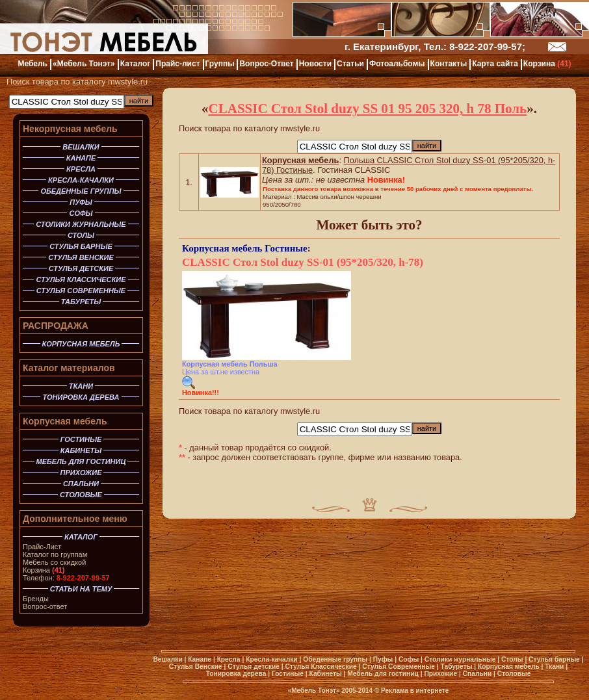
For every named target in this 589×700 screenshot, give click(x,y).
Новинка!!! (201, 393)
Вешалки (167, 659)
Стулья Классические (321, 667)
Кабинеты (326, 674)
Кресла (229, 659)
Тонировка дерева (236, 674)
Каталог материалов (69, 368)
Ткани (554, 667)
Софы (409, 659)
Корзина (44, 570)
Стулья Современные (399, 667)
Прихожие (440, 674)
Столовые (514, 674)
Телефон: (66, 578)
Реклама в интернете (415, 691)
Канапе (200, 659)
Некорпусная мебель (70, 129)
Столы (512, 659)
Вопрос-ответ (45, 606)
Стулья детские (254, 667)
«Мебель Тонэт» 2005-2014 (330, 691)
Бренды (36, 599)
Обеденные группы (335, 659)
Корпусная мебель (65, 421)
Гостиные (286, 248)
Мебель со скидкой (54, 562)
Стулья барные (554, 659)
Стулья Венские (196, 667)
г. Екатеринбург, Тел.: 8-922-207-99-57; (435, 46)
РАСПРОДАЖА (56, 326)
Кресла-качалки (271, 659)
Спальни (478, 674)
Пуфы (383, 659)
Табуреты (456, 667)
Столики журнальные (460, 659)
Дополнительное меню (75, 519)
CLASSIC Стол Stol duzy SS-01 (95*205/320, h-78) (303, 262)
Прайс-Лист (42, 547)
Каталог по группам (55, 554)
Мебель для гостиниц (383, 674)
